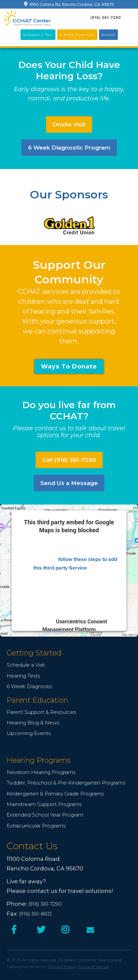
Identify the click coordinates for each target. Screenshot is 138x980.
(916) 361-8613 (35, 914)
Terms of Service (93, 967)
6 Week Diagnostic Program (69, 148)
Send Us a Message (69, 483)
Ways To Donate (69, 367)
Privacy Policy (62, 967)
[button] (130, 17)
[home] (27, 18)
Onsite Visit (69, 124)
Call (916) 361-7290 (69, 460)
